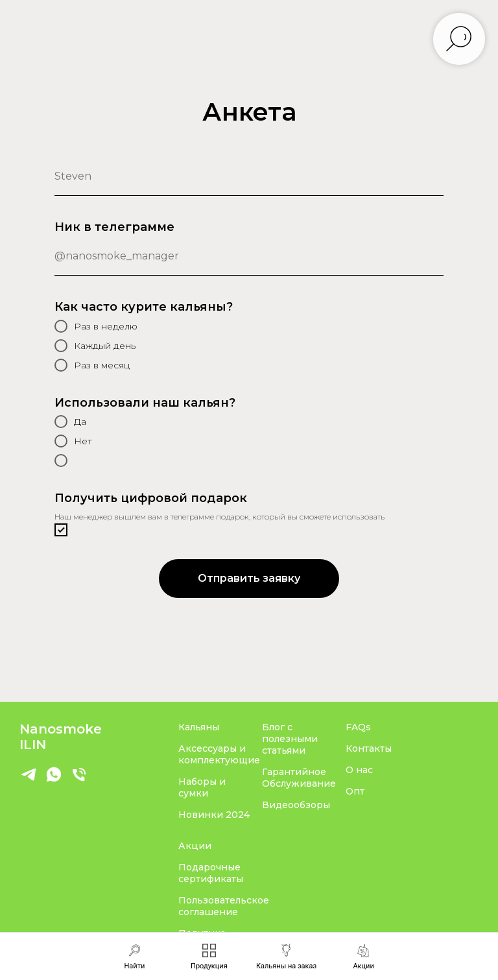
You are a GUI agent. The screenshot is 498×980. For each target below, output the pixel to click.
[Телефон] (79, 780)
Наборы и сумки (202, 787)
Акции (195, 846)
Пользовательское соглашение (224, 906)
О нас (359, 770)
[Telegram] (29, 780)
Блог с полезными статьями (290, 739)
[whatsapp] (54, 780)
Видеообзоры (296, 805)
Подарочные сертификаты (211, 873)
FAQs (358, 727)
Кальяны (199, 727)
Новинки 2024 (214, 815)
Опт (355, 791)
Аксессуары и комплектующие (219, 754)
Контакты (369, 748)
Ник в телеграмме (114, 227)
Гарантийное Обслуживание (299, 778)
